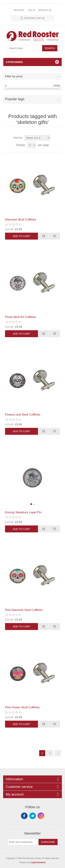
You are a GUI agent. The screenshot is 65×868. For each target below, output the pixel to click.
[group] (33, 478)
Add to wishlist (55, 236)
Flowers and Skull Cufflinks (23, 415)
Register (19, 10)
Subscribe (48, 842)
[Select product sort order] (37, 138)
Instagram (41, 816)
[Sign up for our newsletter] (23, 842)
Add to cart (22, 236)
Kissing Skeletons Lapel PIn (23, 512)
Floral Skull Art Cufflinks (21, 317)
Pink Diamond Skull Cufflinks (24, 610)
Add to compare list (44, 236)
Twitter (33, 816)
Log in (31, 10)
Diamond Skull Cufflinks (21, 220)
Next (58, 753)
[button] (31, 504)
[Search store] (25, 48)
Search (50, 48)
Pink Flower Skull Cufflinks (22, 707)
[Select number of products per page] (32, 145)
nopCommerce (38, 862)
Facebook (24, 816)
